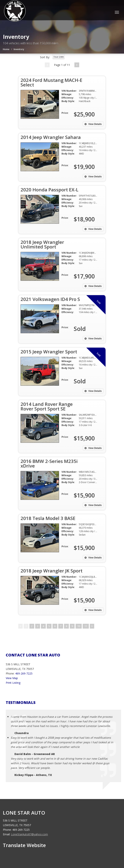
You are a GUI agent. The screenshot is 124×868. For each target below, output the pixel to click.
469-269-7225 (24, 673)
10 (79, 626)
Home (6, 49)
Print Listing (13, 683)
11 (86, 626)
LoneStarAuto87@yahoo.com (29, 834)
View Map (12, 678)
